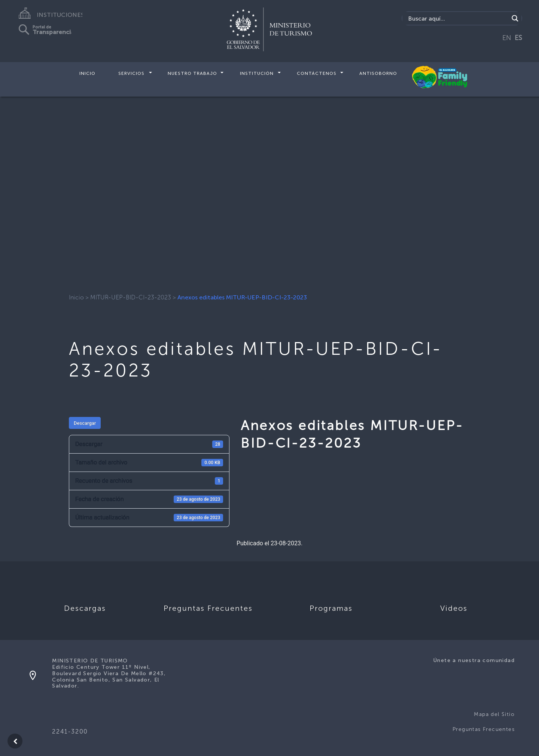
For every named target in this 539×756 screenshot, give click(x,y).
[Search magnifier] (515, 18)
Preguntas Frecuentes (484, 729)
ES (518, 38)
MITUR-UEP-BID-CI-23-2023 (131, 297)
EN (507, 38)
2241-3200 (70, 731)
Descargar (85, 423)
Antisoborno (378, 73)
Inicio (87, 73)
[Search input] (458, 18)
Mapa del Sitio (494, 714)
